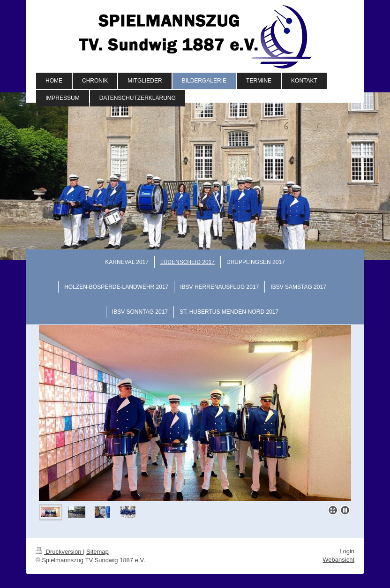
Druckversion (59, 552)
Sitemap (97, 552)
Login (347, 551)
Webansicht (338, 560)
